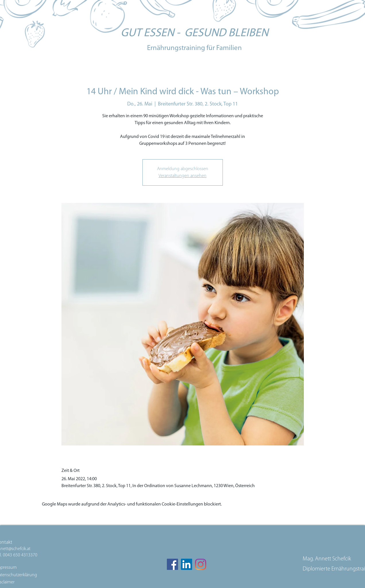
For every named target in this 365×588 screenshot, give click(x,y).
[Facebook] (172, 564)
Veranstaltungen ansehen (182, 176)
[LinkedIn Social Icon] (187, 564)
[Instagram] (201, 564)
